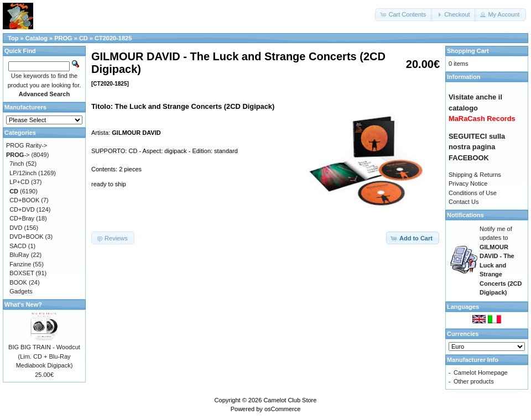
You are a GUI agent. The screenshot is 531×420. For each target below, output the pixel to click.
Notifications (465, 215)
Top (13, 38)
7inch (17, 164)
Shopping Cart (468, 51)
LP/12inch (23, 173)
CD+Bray (22, 218)
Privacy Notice (468, 183)
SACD (18, 246)
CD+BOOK (24, 200)
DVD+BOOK (26, 237)
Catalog (37, 38)
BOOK (18, 282)
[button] (404, 15)
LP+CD (19, 182)
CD (84, 38)
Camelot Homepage (481, 372)
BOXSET (22, 273)
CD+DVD (22, 209)
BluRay (19, 255)
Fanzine (20, 264)
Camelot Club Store (290, 400)
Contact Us (464, 202)
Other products (474, 381)
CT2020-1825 (113, 38)
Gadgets (21, 291)
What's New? (23, 305)
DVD (16, 228)
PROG (63, 38)
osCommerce (282, 409)
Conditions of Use (473, 193)
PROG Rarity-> (27, 145)
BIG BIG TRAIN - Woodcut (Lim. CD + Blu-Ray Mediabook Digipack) (44, 356)
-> (18, 155)
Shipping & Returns (475, 175)
